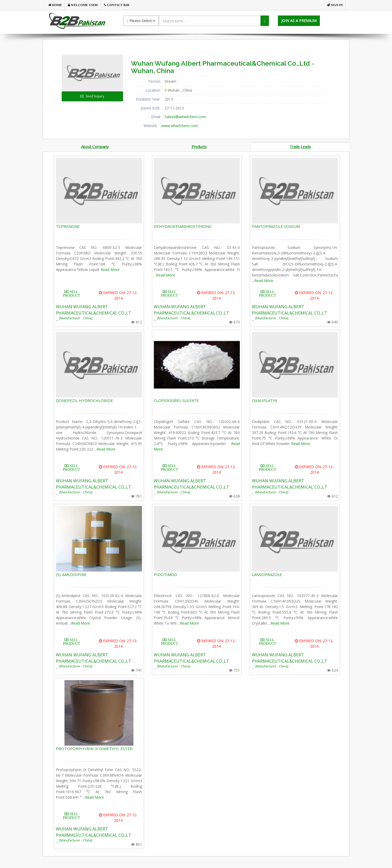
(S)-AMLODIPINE (71, 575)
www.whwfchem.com (180, 126)
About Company (95, 147)
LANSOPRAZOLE (267, 575)
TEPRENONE (68, 227)
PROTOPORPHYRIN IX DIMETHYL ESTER (94, 749)
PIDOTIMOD (165, 575)
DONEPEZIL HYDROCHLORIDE (84, 401)
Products (199, 147)
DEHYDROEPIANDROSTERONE (183, 227)
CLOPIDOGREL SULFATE (176, 401)
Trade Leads (300, 147)
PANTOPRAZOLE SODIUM (276, 227)
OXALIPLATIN (264, 401)
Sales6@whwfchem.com (185, 117)
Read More (110, 270)
